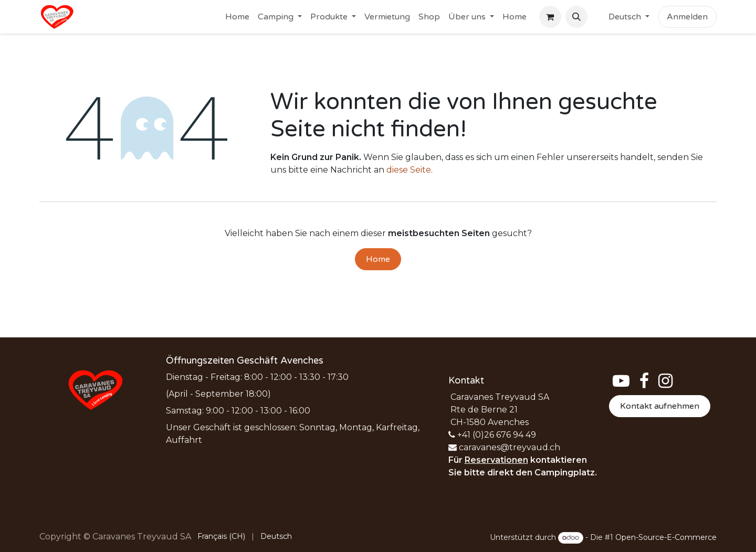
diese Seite (409, 170)
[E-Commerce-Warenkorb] (550, 17)
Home (378, 259)
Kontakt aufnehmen (660, 406)
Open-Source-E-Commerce (666, 537)
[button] (576, 17)
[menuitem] (237, 17)
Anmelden (687, 17)
